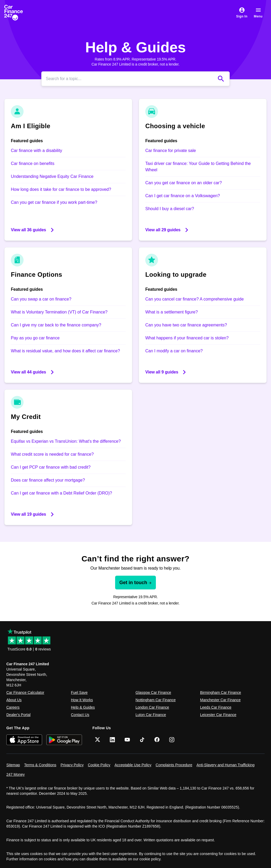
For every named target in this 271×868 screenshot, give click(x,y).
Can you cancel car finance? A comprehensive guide (195, 299)
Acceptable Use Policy (133, 765)
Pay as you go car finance (35, 338)
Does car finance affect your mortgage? (48, 480)
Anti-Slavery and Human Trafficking (226, 765)
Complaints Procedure (174, 765)
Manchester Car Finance (220, 700)
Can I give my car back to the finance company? (56, 325)
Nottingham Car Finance (156, 700)
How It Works (82, 700)
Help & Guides (83, 707)
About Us (14, 700)
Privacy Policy (72, 765)
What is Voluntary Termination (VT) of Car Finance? (59, 312)
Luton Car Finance (151, 715)
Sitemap (13, 765)
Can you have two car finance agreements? (186, 325)
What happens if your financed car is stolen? (187, 338)
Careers (13, 707)
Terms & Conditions (40, 765)
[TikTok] (142, 740)
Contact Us (80, 715)
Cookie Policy (99, 765)
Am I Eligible (31, 126)
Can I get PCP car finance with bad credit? (51, 467)
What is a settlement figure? (171, 312)
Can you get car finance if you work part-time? (54, 202)
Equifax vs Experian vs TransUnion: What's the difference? (66, 441)
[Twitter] (98, 740)
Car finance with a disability (37, 151)
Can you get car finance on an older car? (184, 183)
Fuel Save (79, 692)
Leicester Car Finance (218, 715)
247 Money (15, 774)
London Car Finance (152, 707)
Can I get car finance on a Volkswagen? (183, 196)
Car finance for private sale (171, 151)
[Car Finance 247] (18, 13)
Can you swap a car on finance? (41, 299)
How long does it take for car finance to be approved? (61, 189)
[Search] (130, 79)
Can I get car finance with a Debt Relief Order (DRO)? (61, 493)
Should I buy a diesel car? (170, 209)
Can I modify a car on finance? (174, 351)
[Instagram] (172, 740)
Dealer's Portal (18, 715)
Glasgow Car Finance (153, 692)
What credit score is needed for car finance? (52, 454)
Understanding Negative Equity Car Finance (52, 176)
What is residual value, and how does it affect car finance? (65, 351)
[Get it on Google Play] (64, 740)
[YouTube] (127, 740)
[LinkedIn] (112, 740)
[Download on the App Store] (24, 740)
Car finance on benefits (33, 163)
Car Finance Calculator (25, 692)
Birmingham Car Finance (221, 692)
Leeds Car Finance (216, 707)
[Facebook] (157, 740)
